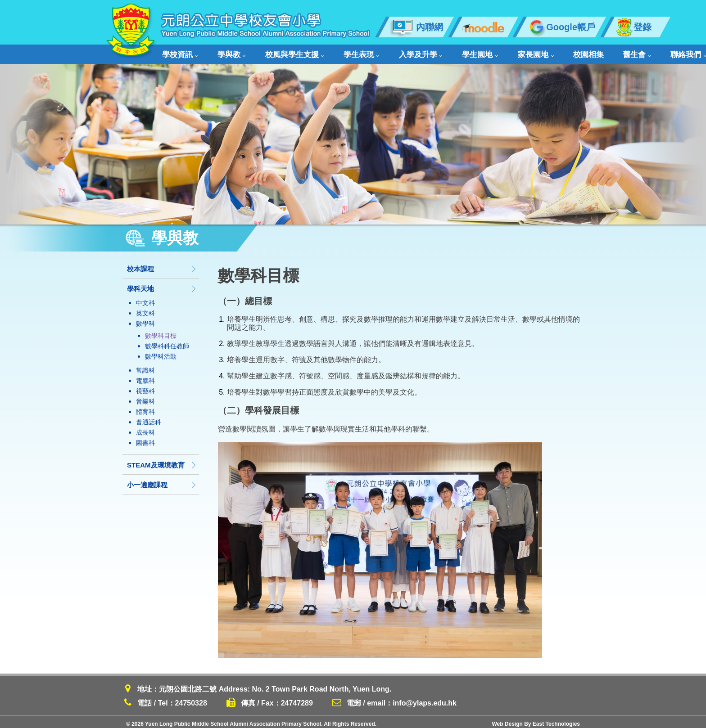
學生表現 (334, 52)
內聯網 (416, 27)
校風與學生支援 (276, 52)
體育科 (145, 407)
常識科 (145, 366)
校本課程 (162, 264)
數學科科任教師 (167, 342)
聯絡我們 (606, 52)
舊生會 (563, 52)
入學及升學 (384, 52)
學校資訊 (179, 52)
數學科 (145, 319)
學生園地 (434, 52)
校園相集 (524, 52)
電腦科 (145, 376)
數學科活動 (161, 352)
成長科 (145, 428)
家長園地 (480, 52)
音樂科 (145, 397)
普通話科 (149, 418)
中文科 (145, 298)
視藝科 (145, 386)
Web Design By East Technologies (536, 719)
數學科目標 (161, 331)
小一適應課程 (162, 480)
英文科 (145, 309)
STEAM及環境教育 (162, 461)
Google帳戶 (561, 27)
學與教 (222, 52)
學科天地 (162, 284)
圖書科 (145, 438)
